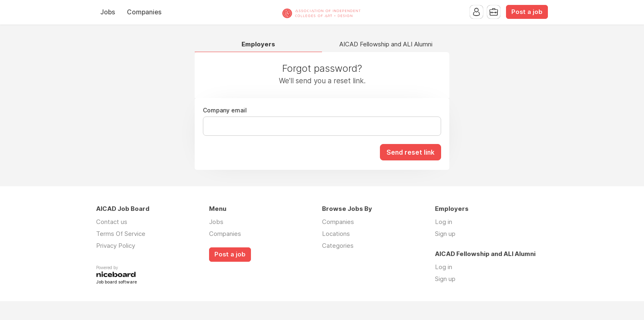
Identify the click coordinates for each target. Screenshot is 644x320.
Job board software (116, 282)
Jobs (108, 12)
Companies (144, 12)
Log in (444, 222)
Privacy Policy (116, 246)
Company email (225, 110)
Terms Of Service (121, 234)
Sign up (445, 234)
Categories (338, 246)
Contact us (112, 222)
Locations (336, 234)
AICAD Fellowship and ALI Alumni (386, 45)
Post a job (527, 12)
